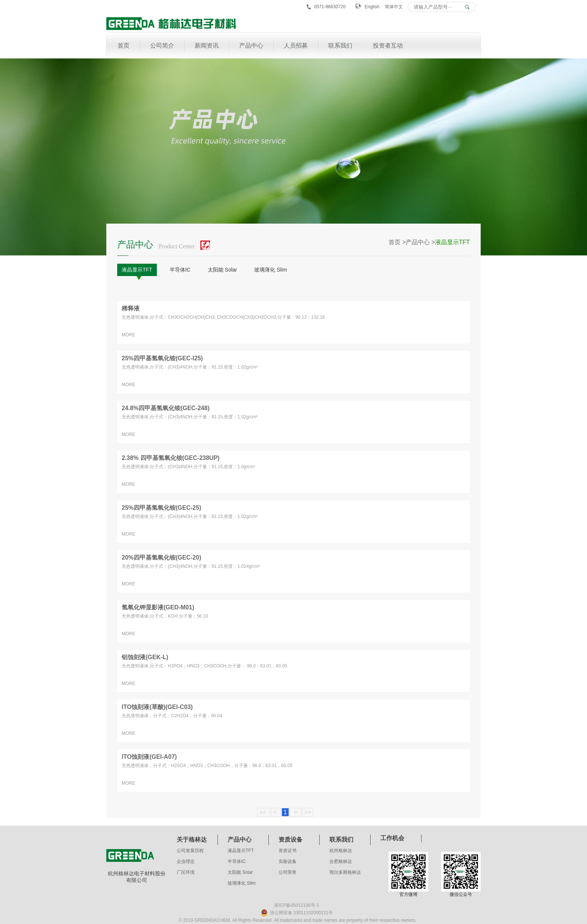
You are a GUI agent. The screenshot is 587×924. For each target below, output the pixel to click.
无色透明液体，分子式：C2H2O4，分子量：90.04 (172, 716)
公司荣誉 (288, 872)
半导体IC (180, 270)
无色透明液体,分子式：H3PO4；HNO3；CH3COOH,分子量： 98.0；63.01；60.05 (204, 666)
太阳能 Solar (223, 270)
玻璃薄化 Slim (270, 270)
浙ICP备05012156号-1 (296, 905)
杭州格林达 (341, 851)
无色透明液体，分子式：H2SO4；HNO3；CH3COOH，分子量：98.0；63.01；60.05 (207, 766)
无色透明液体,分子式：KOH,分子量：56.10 (165, 616)
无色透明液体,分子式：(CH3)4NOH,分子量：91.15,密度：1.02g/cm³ (190, 367)
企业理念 (186, 861)
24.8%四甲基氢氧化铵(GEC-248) (166, 408)
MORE (128, 335)
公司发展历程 (190, 851)
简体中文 (394, 7)
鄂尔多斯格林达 (345, 872)
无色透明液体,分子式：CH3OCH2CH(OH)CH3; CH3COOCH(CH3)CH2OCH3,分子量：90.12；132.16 (223, 317)
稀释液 (131, 308)
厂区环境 (186, 872)
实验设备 (288, 861)
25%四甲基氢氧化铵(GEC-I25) (162, 358)
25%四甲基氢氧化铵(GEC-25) (161, 508)
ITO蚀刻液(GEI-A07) (149, 757)
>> (308, 812)
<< (264, 812)
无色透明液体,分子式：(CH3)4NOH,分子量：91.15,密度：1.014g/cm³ (191, 566)
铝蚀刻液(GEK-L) (145, 657)
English (372, 7)
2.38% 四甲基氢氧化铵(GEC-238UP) (171, 458)
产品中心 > (420, 242)
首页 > (397, 242)
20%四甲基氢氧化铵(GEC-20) (161, 558)
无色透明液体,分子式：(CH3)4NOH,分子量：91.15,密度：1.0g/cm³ (188, 467)
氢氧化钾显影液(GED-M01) (158, 607)
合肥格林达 (341, 861)
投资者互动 (388, 46)
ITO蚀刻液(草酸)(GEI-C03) (157, 707)
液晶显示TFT (137, 270)
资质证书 (288, 851)
